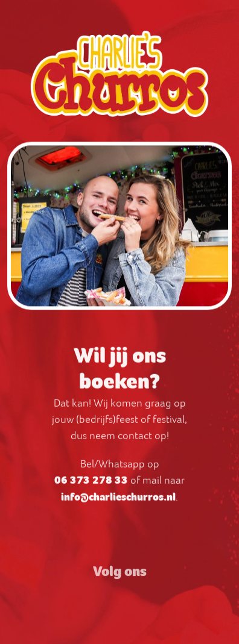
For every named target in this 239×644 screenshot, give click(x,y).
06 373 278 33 (91, 483)
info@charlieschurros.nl (118, 500)
